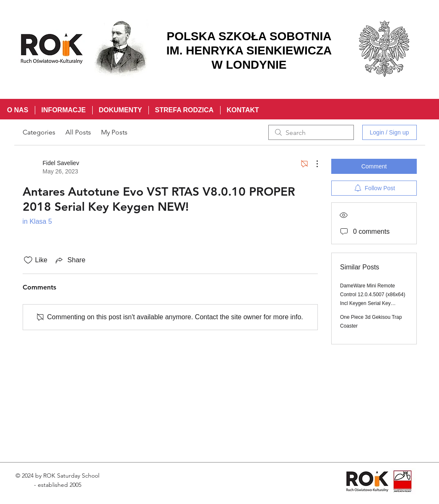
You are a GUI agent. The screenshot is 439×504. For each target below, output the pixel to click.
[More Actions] (313, 164)
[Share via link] (70, 260)
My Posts (114, 132)
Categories (39, 132)
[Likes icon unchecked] (28, 260)
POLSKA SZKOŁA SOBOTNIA (249, 36)
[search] (311, 132)
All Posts (78, 132)
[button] (64, 110)
